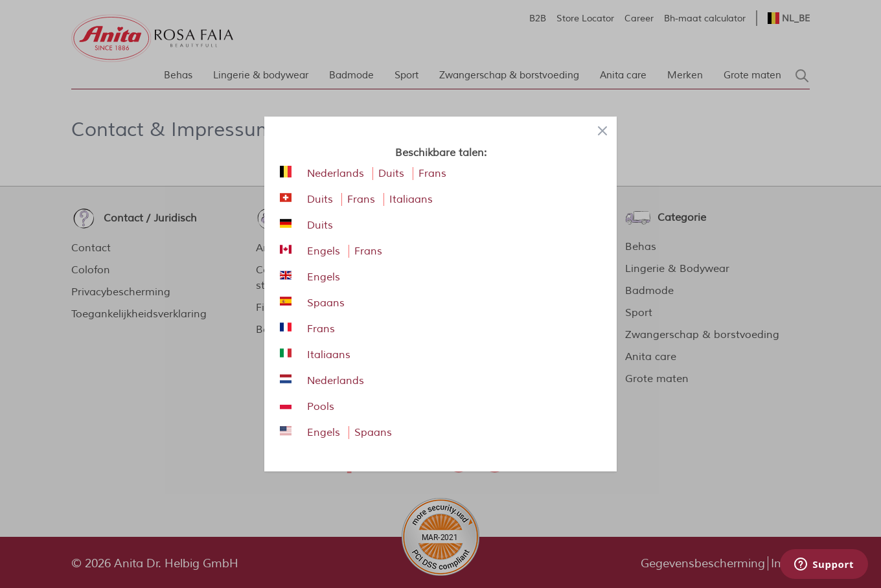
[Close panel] (602, 131)
